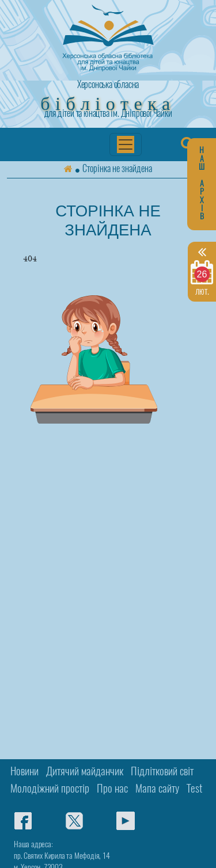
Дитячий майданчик (85, 772)
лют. (202, 271)
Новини (24, 772)
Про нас (112, 789)
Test (194, 789)
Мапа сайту (157, 789)
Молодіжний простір (50, 789)
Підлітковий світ (162, 772)
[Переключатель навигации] (126, 144)
